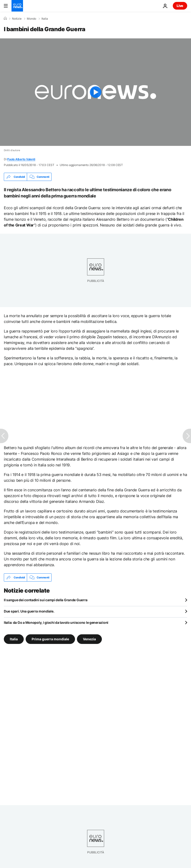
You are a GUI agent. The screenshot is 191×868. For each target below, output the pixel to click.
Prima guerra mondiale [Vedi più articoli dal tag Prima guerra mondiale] (50, 639)
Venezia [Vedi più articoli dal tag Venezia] (89, 639)
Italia (45, 19)
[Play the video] (95, 92)
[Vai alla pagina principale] (17, 6)
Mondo (32, 19)
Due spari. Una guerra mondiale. (29, 611)
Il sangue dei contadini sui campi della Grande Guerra (46, 600)
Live (180, 6)
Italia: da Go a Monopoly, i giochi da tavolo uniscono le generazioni (56, 622)
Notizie (17, 19)
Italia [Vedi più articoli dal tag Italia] (14, 639)
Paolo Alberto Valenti (21, 159)
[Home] (5, 18)
